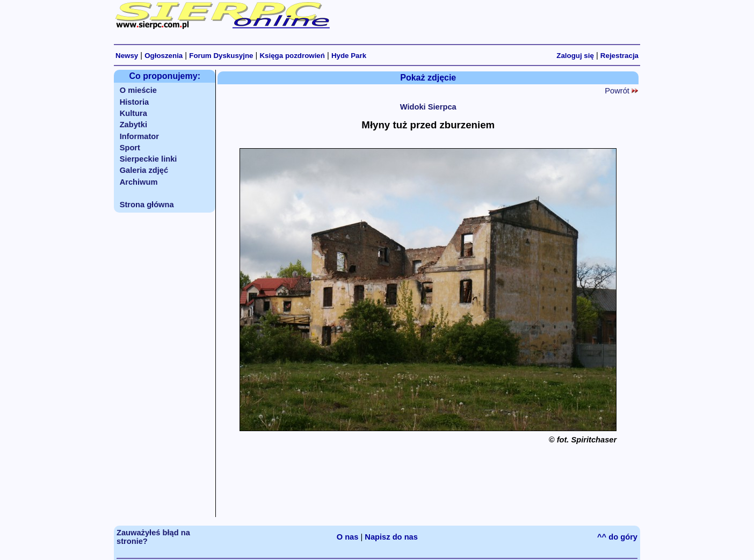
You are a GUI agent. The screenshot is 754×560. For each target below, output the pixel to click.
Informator (139, 136)
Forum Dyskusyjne (221, 56)
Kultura (133, 113)
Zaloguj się (575, 56)
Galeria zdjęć (144, 170)
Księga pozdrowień (292, 56)
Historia (135, 102)
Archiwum (139, 182)
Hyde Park (349, 56)
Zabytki (133, 125)
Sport (130, 148)
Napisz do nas (391, 537)
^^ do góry (617, 537)
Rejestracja (619, 56)
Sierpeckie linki (148, 159)
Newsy (127, 56)
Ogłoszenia (164, 56)
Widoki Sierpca (428, 107)
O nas (348, 537)
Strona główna (147, 205)
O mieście (138, 90)
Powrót (621, 91)
